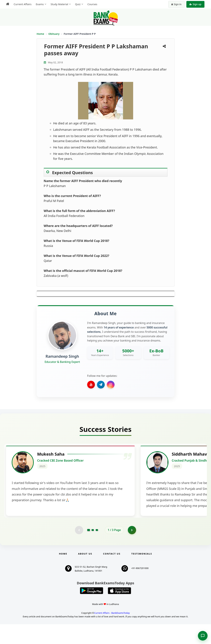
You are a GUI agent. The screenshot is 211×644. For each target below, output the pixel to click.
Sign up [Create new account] (196, 4)
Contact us (112, 573)
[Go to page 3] (97, 550)
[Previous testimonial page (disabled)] (79, 550)
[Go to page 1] (88, 550)
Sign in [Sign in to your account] (177, 4)
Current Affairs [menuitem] (22, 4)
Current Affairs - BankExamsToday (112, 633)
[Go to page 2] (93, 550)
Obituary (54, 34)
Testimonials (142, 573)
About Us (85, 573)
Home (40, 34)
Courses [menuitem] (92, 4)
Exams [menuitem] (39, 4)
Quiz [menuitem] (77, 4)
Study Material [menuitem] (59, 4)
